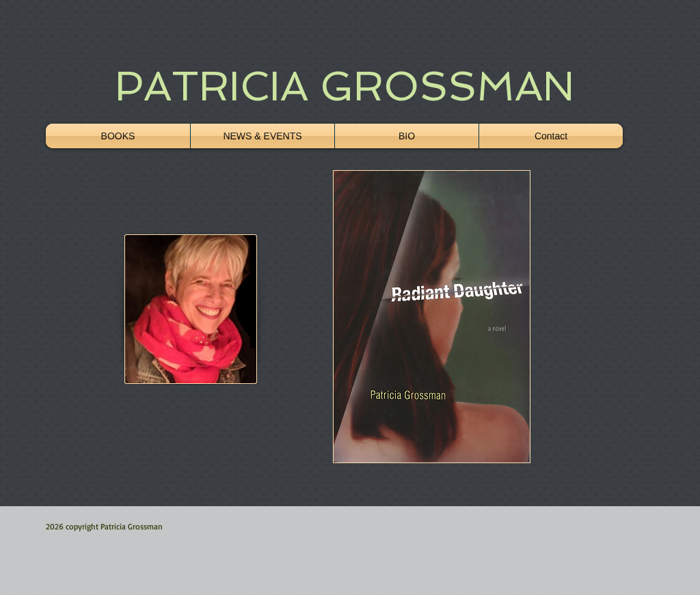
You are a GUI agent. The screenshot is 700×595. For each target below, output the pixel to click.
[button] (432, 317)
